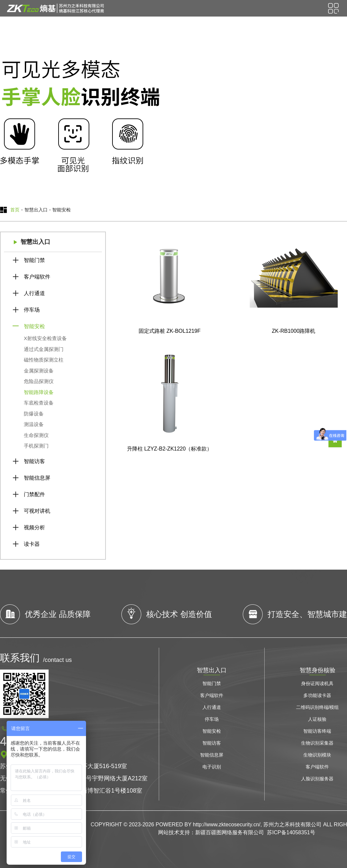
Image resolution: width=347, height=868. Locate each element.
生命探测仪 (36, 435)
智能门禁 (34, 260)
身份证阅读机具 (317, 683)
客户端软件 (37, 277)
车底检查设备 (39, 403)
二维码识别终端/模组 (318, 707)
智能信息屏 (37, 478)
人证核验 (317, 719)
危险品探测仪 (39, 381)
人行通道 (34, 293)
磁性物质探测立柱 (44, 360)
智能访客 (34, 461)
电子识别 (212, 767)
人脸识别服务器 (317, 779)
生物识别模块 (317, 755)
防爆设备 (34, 414)
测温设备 (34, 424)
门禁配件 (34, 494)
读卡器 (32, 544)
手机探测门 (36, 446)
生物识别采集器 (317, 743)
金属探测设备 (39, 371)
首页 (15, 210)
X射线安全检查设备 (45, 338)
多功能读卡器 (317, 695)
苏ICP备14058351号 (291, 832)
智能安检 (34, 326)
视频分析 (34, 527)
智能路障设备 (39, 392)
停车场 (32, 310)
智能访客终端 (317, 731)
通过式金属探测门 (44, 349)
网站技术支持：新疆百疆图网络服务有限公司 (211, 832)
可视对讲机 (37, 511)
